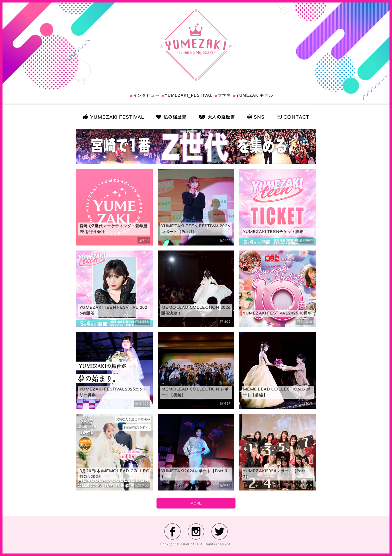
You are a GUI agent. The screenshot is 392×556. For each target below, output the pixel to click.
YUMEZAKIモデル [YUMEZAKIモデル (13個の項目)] (255, 95)
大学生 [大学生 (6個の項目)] (225, 95)
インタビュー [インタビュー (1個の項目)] (146, 95)
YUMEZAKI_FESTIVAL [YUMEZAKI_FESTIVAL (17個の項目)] (189, 95)
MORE (196, 503)
